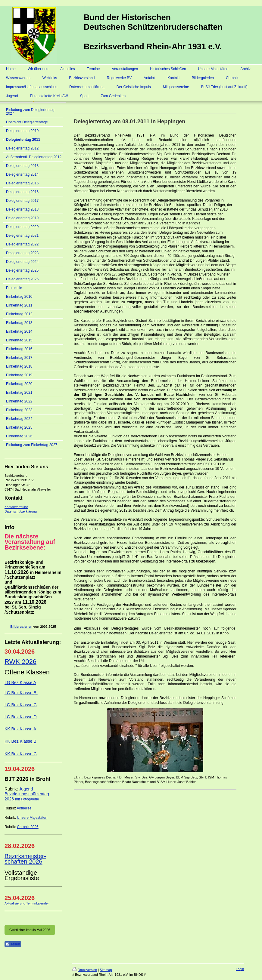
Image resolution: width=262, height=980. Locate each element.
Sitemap (106, 970)
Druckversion (85, 970)
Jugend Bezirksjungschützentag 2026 (27, 794)
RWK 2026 (20, 662)
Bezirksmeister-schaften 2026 (25, 859)
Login (240, 969)
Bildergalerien (21, 627)
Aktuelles (24, 808)
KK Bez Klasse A (20, 729)
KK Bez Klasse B (20, 741)
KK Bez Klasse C (21, 754)
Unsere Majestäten (32, 818)
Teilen (13, 944)
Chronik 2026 (28, 827)
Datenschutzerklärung (21, 511)
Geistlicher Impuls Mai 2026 (30, 930)
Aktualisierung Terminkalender (27, 903)
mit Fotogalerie (27, 799)
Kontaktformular (16, 507)
